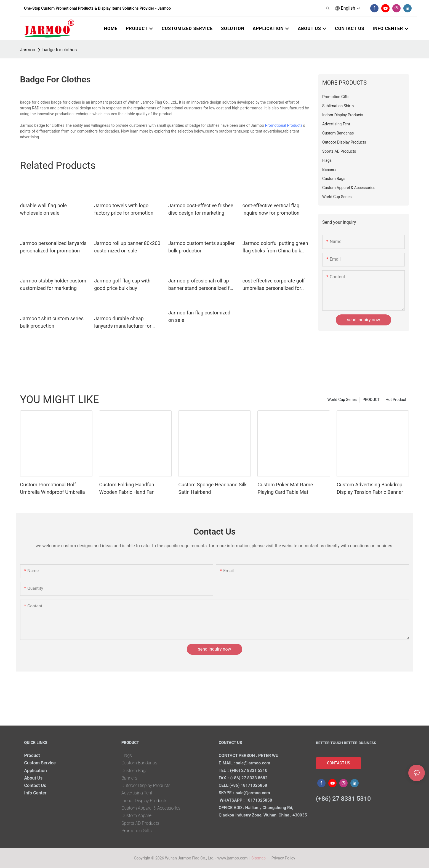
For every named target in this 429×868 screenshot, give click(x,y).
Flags (127, 755)
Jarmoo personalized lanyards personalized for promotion (53, 247)
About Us (34, 778)
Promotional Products (284, 125)
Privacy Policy (283, 858)
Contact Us (35, 785)
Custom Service (40, 763)
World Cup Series (342, 400)
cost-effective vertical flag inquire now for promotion (271, 209)
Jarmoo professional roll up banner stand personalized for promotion (201, 285)
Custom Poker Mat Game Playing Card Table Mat (285, 488)
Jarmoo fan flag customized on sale (199, 316)
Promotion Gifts (137, 831)
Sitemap (259, 858)
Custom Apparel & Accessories (151, 808)
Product (32, 755)
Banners (129, 778)
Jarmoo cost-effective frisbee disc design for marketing (201, 209)
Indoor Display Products (144, 801)
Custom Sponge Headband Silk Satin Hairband (212, 488)
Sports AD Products (140, 823)
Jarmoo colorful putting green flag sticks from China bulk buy (275, 247)
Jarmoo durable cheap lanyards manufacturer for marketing (123, 323)
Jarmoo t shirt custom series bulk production (52, 322)
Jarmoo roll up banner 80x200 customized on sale (127, 247)
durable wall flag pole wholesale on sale (44, 209)
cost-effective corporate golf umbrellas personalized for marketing (274, 285)
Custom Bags (134, 771)
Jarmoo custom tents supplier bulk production (201, 247)
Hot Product (396, 400)
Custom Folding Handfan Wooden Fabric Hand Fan (127, 488)
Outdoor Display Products (146, 785)
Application (36, 771)
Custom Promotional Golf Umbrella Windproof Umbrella (53, 488)
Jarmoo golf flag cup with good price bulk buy (122, 284)
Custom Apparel (137, 816)
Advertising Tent (137, 793)
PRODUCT (371, 400)
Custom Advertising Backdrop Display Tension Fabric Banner (370, 488)
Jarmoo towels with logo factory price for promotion (124, 209)
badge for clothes (60, 50)
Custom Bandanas (139, 763)
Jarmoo (28, 50)
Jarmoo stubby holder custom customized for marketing (53, 284)
